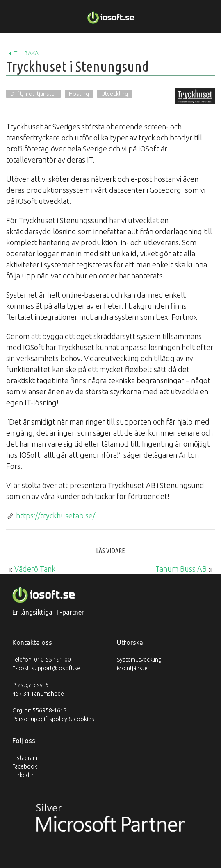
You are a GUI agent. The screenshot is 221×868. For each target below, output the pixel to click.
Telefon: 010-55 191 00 (42, 660)
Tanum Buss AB (181, 569)
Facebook (25, 766)
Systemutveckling (139, 660)
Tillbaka (22, 54)
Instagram (25, 758)
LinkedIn (23, 775)
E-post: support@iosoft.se (46, 668)
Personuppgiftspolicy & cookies (53, 719)
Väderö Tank (35, 569)
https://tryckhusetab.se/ (56, 515)
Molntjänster (133, 668)
